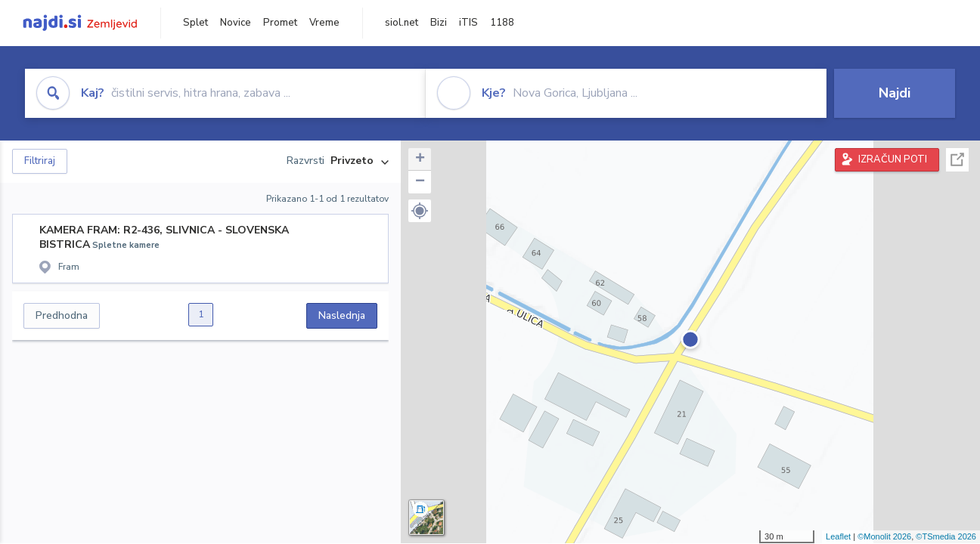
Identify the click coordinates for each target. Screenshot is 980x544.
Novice (236, 23)
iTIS (468, 23)
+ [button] (420, 159)
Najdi (895, 93)
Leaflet (838, 536)
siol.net (402, 23)
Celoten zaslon (957, 160)
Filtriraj (40, 161)
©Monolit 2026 (884, 536)
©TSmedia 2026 (946, 536)
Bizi (439, 23)
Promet (280, 23)
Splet (195, 23)
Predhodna (62, 315)
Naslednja (342, 315)
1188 (502, 23)
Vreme (324, 23)
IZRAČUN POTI (893, 159)
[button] (420, 211)
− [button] (420, 182)
